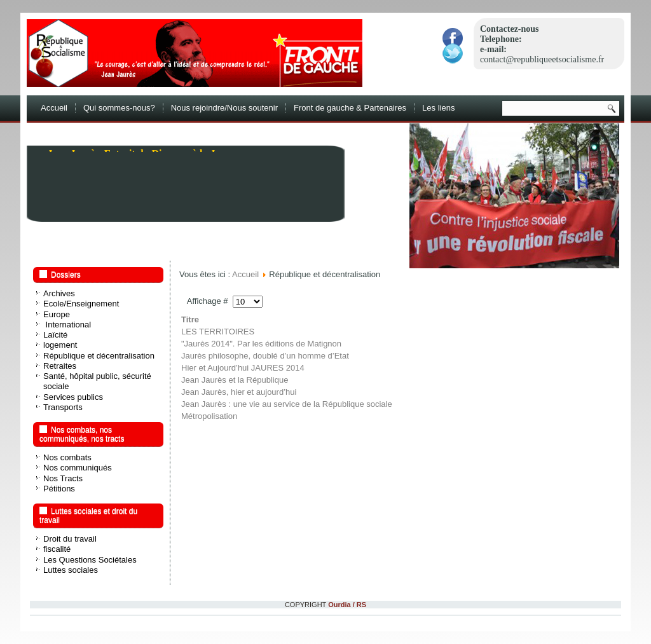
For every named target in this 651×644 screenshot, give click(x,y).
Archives (59, 293)
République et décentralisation (99, 356)
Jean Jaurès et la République (235, 380)
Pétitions (59, 489)
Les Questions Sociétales (90, 560)
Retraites (60, 366)
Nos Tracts (63, 478)
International (67, 325)
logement (60, 345)
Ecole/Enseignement (81, 304)
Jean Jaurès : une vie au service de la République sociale (287, 404)
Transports (63, 407)
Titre (190, 319)
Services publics (73, 397)
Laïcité (55, 335)
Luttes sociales (71, 570)
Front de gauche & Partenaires (350, 108)
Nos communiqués (78, 468)
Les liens (438, 108)
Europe (57, 314)
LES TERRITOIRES (218, 332)
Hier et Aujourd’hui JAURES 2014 (243, 368)
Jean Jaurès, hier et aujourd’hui (239, 392)
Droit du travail (70, 539)
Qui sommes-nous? (119, 108)
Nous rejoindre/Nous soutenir (224, 108)
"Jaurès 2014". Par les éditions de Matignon (261, 344)
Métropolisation (209, 416)
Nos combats (67, 457)
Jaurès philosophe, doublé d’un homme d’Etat (265, 356)
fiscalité (57, 549)
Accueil (54, 108)
